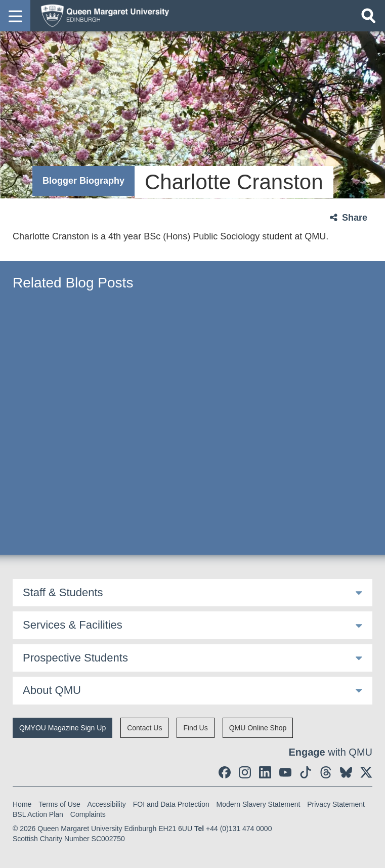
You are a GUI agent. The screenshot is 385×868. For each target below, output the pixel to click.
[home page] (102, 15)
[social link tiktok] (306, 772)
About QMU (52, 690)
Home (22, 804)
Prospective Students (75, 658)
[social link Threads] (326, 772)
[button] (15, 16)
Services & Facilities (73, 625)
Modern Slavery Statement (259, 804)
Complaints (88, 814)
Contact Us (144, 728)
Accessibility (107, 804)
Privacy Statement (336, 804)
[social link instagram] (245, 772)
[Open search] (368, 16)
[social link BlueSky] (346, 772)
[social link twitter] (366, 772)
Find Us (195, 728)
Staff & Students (63, 592)
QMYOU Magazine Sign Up (62, 728)
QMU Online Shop (258, 728)
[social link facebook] (225, 772)
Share (355, 218)
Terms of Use (59, 804)
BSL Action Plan (38, 814)
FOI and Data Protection (171, 804)
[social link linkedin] (265, 772)
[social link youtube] (285, 772)
